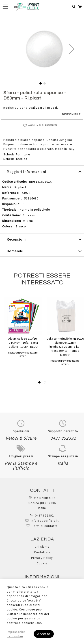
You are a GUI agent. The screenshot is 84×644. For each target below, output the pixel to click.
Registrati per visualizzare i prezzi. (31, 108)
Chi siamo (42, 547)
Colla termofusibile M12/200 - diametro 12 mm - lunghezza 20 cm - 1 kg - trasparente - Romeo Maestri (65, 347)
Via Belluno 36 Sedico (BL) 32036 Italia (42, 503)
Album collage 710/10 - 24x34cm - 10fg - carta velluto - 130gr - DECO (23, 343)
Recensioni (16, 239)
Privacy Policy (42, 558)
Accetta (44, 634)
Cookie (42, 563)
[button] (72, 49)
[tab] (42, 171)
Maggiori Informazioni (26, 172)
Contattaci (42, 552)
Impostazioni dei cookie (17, 634)
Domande (15, 251)
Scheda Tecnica (15, 159)
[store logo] (27, 7)
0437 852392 (44, 515)
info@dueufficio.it (45, 521)
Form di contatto (45, 526)
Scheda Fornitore (17, 154)
